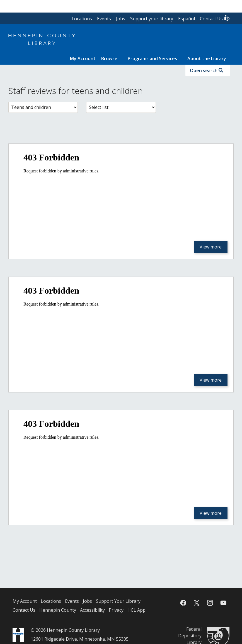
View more (211, 247)
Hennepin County (58, 610)
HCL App (136, 610)
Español (187, 19)
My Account (25, 601)
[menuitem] (83, 58)
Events (104, 19)
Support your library (152, 19)
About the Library (207, 58)
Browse (109, 58)
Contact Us (215, 18)
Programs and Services (152, 58)
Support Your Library (118, 601)
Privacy (116, 610)
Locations (82, 19)
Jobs (121, 19)
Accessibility (92, 610)
